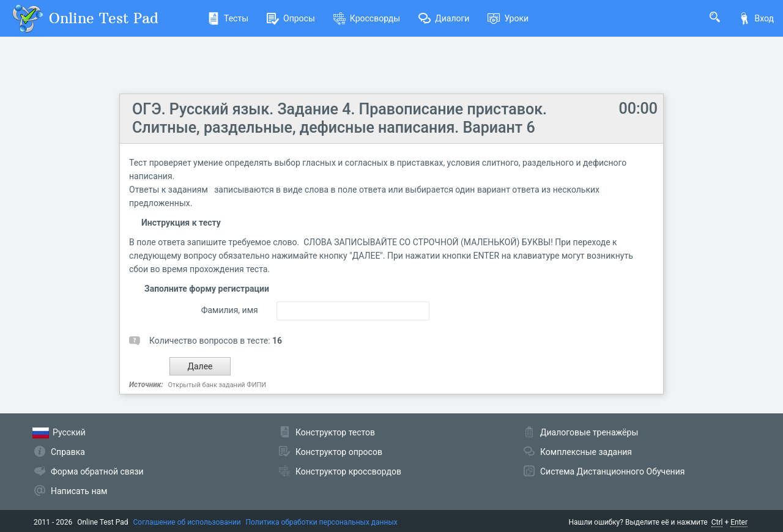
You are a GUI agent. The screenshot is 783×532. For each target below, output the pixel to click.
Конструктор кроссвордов (348, 471)
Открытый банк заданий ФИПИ (217, 385)
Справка (68, 452)
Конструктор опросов (339, 452)
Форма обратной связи (97, 471)
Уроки (508, 18)
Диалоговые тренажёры (589, 432)
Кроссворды (367, 18)
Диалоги (444, 18)
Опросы (291, 18)
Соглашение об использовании (187, 522)
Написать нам (79, 491)
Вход (756, 18)
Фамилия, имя (230, 310)
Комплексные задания (586, 452)
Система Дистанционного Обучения (612, 471)
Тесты (228, 18)
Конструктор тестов (335, 432)
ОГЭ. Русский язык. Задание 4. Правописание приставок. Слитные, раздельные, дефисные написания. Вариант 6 (340, 118)
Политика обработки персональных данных (322, 522)
